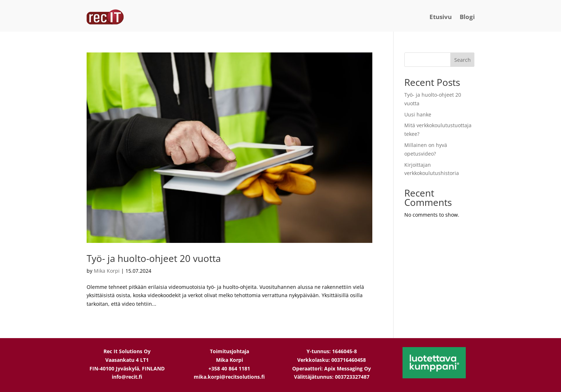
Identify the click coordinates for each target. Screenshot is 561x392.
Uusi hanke (418, 114)
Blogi (467, 17)
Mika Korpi (107, 271)
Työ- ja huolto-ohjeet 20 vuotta (154, 258)
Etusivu (441, 17)
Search (463, 60)
